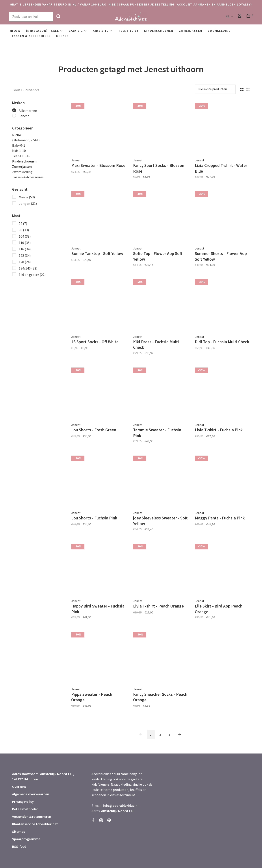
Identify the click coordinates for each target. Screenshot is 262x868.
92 (23, 223)
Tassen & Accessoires (31, 36)
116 (25, 249)
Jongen (28, 203)
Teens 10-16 (128, 31)
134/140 (28, 268)
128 (25, 262)
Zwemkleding (219, 31)
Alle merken (28, 111)
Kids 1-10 (101, 31)
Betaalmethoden (25, 793)
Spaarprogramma (26, 823)
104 (25, 236)
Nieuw (15, 31)
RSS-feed (19, 830)
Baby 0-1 (76, 31)
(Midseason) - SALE (42, 31)
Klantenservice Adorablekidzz (35, 808)
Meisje (27, 197)
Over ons (19, 770)
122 (25, 255)
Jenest (24, 116)
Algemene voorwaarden (31, 778)
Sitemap (19, 815)
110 (25, 243)
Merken (62, 36)
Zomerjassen (190, 31)
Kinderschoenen (159, 31)
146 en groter (32, 275)
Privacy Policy (23, 785)
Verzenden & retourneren (32, 800)
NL (228, 16)
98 (24, 230)
